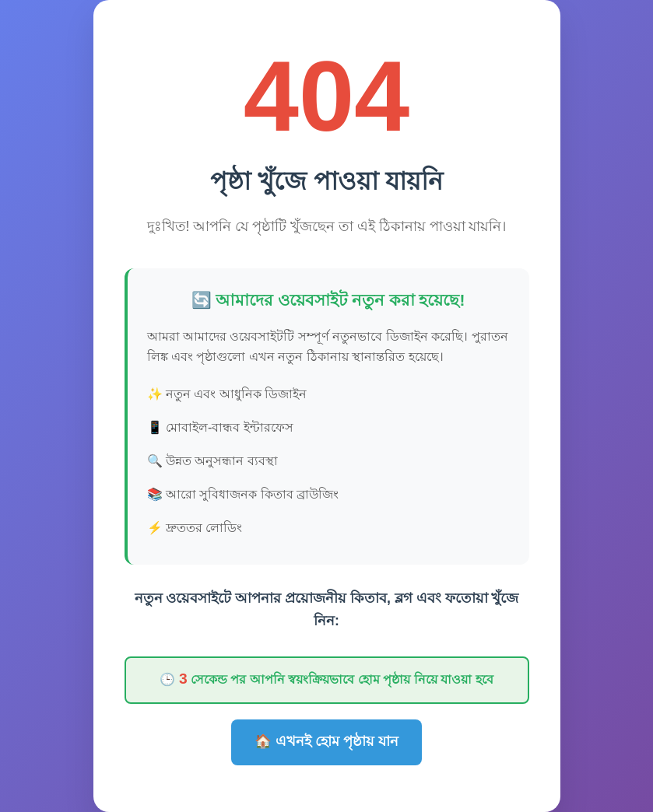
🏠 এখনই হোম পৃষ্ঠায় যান (326, 741)
